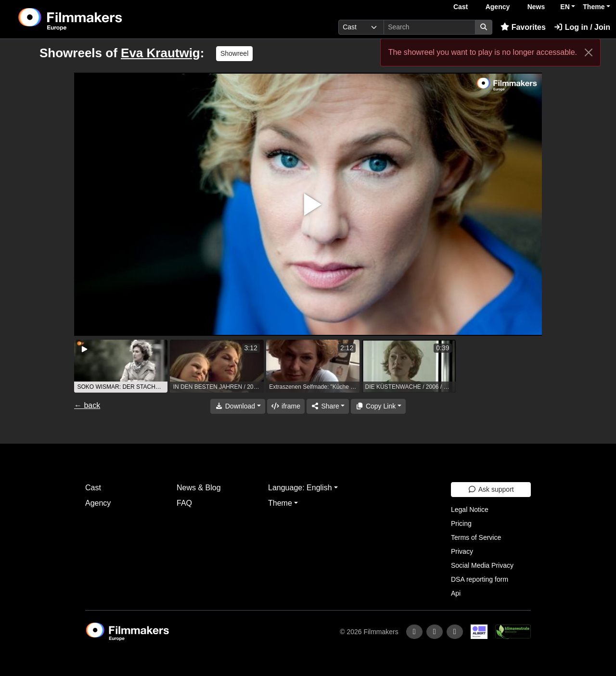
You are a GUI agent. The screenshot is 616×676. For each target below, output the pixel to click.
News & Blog (199, 488)
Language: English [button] (300, 488)
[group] (121, 366)
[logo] (94, 19)
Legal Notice (470, 510)
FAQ (184, 503)
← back (87, 405)
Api (456, 593)
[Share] (328, 406)
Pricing (461, 523)
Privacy (462, 551)
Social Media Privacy (482, 565)
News (536, 7)
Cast (461, 7)
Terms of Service (476, 537)
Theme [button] (594, 7)
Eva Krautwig (160, 53)
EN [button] (565, 7)
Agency (498, 7)
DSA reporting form (480, 579)
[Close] (589, 52)
